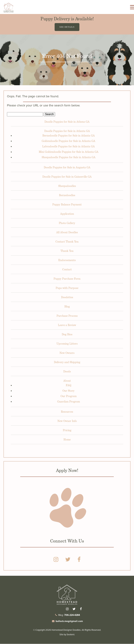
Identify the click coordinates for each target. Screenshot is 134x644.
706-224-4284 (72, 615)
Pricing (67, 430)
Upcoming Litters (67, 344)
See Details (67, 27)
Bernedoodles (67, 195)
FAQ (68, 385)
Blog (67, 307)
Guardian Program (69, 402)
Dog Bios (67, 335)
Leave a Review (67, 325)
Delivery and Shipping (67, 362)
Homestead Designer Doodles (66, 630)
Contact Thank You (67, 242)
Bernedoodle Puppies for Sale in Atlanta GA (69, 136)
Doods (67, 372)
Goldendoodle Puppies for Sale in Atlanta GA (68, 141)
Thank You (67, 251)
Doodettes (67, 297)
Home (67, 440)
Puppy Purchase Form (67, 279)
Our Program (69, 396)
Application (67, 214)
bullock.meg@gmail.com (69, 621)
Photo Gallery (67, 223)
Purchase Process (67, 316)
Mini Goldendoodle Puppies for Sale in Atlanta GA (69, 152)
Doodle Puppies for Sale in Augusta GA (67, 168)
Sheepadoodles (67, 186)
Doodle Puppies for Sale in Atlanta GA (67, 131)
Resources (67, 412)
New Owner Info (67, 421)
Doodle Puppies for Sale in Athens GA (67, 122)
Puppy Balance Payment (67, 205)
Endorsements (67, 260)
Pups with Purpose (67, 288)
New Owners (67, 353)
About (67, 381)
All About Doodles (67, 232)
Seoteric (71, 635)
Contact (67, 270)
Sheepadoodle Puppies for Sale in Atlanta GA (69, 157)
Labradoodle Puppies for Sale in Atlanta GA (68, 147)
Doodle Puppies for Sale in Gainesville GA (67, 177)
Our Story (68, 391)
